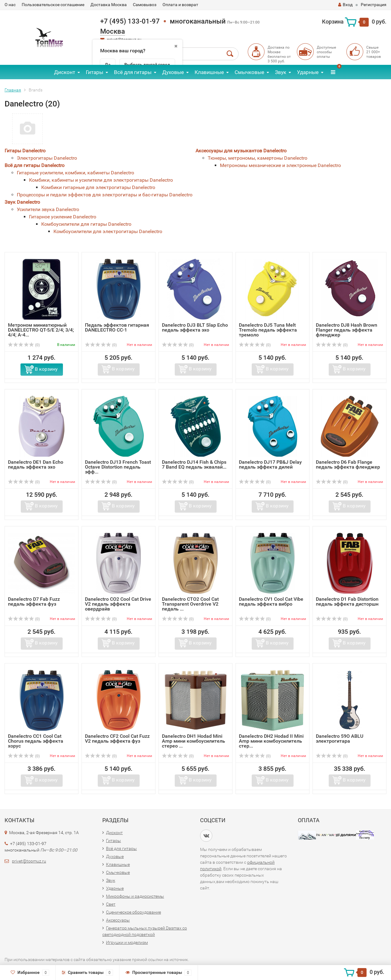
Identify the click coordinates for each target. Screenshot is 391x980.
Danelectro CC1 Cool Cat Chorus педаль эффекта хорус (36, 741)
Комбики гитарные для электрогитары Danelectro (98, 187)
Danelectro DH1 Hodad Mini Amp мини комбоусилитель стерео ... (194, 741)
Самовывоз (145, 5)
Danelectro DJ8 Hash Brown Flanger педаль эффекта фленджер (347, 330)
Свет (111, 904)
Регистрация (374, 5)
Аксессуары (118, 920)
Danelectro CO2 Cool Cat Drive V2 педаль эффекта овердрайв (118, 604)
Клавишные (209, 72)
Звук (281, 72)
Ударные (308, 72)
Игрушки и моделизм (127, 942)
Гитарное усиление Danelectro (63, 217)
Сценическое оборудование (133, 912)
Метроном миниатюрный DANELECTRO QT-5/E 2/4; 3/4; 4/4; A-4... (41, 330)
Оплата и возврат (180, 5)
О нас (10, 5)
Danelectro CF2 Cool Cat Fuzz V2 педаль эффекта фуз (117, 739)
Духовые (173, 72)
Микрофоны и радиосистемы (135, 896)
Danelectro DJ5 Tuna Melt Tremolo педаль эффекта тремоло (268, 330)
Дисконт (65, 72)
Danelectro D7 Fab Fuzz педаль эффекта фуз (34, 601)
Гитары (95, 72)
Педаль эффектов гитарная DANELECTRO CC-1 (117, 327)
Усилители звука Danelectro (48, 209)
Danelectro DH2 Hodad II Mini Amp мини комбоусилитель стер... (271, 741)
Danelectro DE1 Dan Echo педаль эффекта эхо (36, 464)
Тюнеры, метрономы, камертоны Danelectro (258, 158)
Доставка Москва (109, 5)
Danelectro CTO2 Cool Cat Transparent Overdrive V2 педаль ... (190, 604)
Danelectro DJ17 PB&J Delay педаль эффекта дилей (270, 464)
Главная (13, 90)
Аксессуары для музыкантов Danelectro (241, 151)
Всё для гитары (133, 72)
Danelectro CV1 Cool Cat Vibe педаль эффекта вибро (271, 601)
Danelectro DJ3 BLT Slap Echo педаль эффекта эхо (195, 327)
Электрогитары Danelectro (47, 158)
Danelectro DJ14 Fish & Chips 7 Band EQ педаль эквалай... (194, 464)
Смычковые (249, 72)
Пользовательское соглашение (53, 5)
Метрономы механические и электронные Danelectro (280, 165)
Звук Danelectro (22, 202)
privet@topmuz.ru (29, 861)
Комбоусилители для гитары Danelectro (86, 224)
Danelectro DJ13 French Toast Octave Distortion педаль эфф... (118, 467)
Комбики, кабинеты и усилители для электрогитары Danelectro (101, 180)
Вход (345, 5)
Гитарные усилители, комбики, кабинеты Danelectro (75, 173)
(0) (24, 345)
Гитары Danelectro (25, 151)
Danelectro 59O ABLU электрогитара (340, 739)
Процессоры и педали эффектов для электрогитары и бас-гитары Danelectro (105, 195)
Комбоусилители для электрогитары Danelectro (108, 231)
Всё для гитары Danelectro (35, 165)
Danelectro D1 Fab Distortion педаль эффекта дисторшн (347, 601)
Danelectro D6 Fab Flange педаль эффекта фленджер (348, 464)
